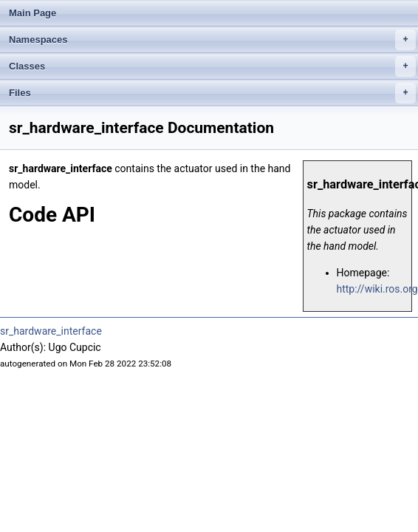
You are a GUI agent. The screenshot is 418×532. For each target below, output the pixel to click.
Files (212, 93)
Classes (212, 66)
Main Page (32, 13)
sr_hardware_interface (51, 331)
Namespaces (212, 40)
